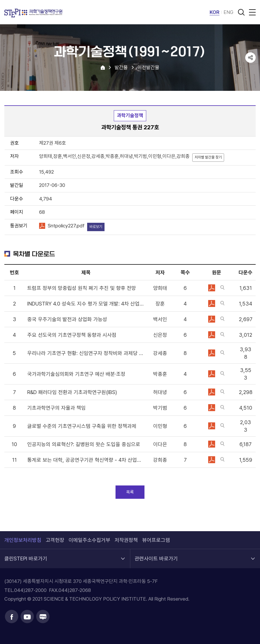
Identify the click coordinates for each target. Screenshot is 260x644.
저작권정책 (126, 540)
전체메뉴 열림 (251, 12)
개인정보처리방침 (23, 540)
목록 (130, 492)
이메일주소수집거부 (89, 540)
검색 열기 (241, 12)
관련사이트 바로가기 (156, 555)
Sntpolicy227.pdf (66, 226)
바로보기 (96, 227)
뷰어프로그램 (156, 540)
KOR (215, 12)
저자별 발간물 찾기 (208, 157)
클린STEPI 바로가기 (26, 555)
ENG (228, 12)
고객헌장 (55, 540)
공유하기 (250, 58)
